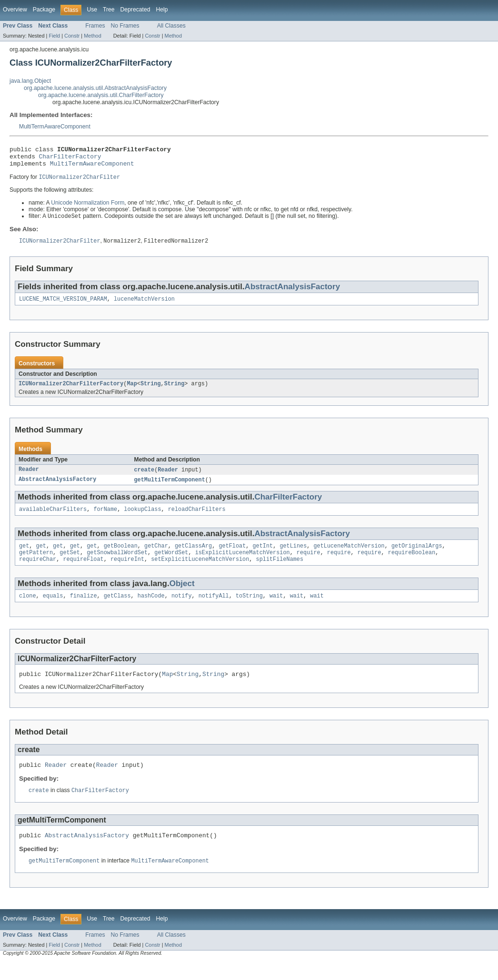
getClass (117, 609)
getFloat (232, 556)
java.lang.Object (30, 81)
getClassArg (193, 556)
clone (28, 609)
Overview (15, 10)
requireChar (38, 571)
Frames (95, 26)
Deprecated (135, 10)
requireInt (127, 571)
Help (162, 10)
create (144, 478)
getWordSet (171, 564)
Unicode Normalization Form (88, 207)
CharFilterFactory (70, 159)
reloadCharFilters (197, 519)
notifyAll (214, 609)
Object (182, 596)
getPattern (36, 564)
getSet (70, 564)
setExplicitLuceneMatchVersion (200, 571)
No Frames (125, 26)
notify (182, 609)
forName (105, 519)
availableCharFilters (53, 519)
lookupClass (142, 519)
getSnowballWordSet (117, 564)
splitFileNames (279, 571)
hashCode (151, 609)
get (24, 556)
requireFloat (83, 571)
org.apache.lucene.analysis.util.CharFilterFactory (101, 95)
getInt (263, 556)
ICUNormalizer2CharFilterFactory (71, 391)
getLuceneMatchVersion (349, 556)
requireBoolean (412, 564)
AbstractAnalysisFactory (292, 292)
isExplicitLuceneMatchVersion (243, 564)
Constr (72, 36)
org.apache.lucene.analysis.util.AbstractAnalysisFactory (95, 88)
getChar (156, 556)
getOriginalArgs (417, 556)
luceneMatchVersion (144, 305)
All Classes (171, 26)
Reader (29, 478)
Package (44, 10)
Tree (109, 10)
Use (92, 10)
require (309, 564)
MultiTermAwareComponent (55, 127)
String (151, 391)
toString (249, 609)
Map (132, 391)
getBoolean (121, 556)
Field (54, 36)
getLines (293, 556)
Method (92, 36)
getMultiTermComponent (170, 488)
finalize (84, 609)
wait (276, 609)
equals (53, 609)
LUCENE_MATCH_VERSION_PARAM (63, 305)
